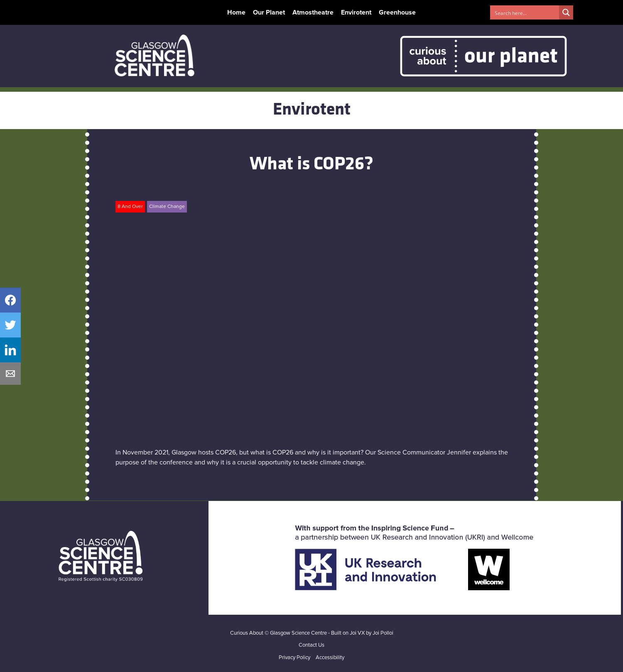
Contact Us (311, 645)
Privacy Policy (294, 658)
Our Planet (269, 12)
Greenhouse (397, 12)
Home (236, 12)
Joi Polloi (383, 633)
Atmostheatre (313, 12)
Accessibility (330, 658)
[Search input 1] (525, 12)
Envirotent (356, 12)
